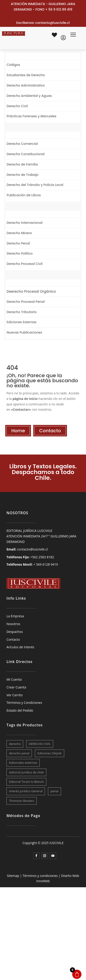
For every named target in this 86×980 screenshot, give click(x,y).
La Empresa (15, 616)
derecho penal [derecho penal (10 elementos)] (19, 753)
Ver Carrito (15, 695)
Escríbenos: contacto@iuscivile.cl (43, 23)
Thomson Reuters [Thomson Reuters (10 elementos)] (22, 801)
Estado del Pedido (20, 710)
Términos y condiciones (40, 876)
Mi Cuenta (14, 679)
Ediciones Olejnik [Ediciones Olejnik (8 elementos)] (49, 753)
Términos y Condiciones (24, 703)
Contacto (50, 431)
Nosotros (13, 624)
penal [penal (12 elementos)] (54, 791)
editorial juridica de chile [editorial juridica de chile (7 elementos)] (26, 772)
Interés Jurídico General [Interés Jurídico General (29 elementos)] (26, 791)
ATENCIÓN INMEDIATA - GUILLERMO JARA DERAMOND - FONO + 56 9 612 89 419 (43, 7)
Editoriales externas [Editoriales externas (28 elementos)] (23, 763)
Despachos (15, 632)
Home (18, 431)
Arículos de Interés (20, 647)
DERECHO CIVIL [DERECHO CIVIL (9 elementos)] (40, 744)
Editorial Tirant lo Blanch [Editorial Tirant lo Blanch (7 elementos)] (26, 782)
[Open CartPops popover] (77, 974)
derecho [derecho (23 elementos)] (15, 744)
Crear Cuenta (16, 687)
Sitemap (13, 876)
